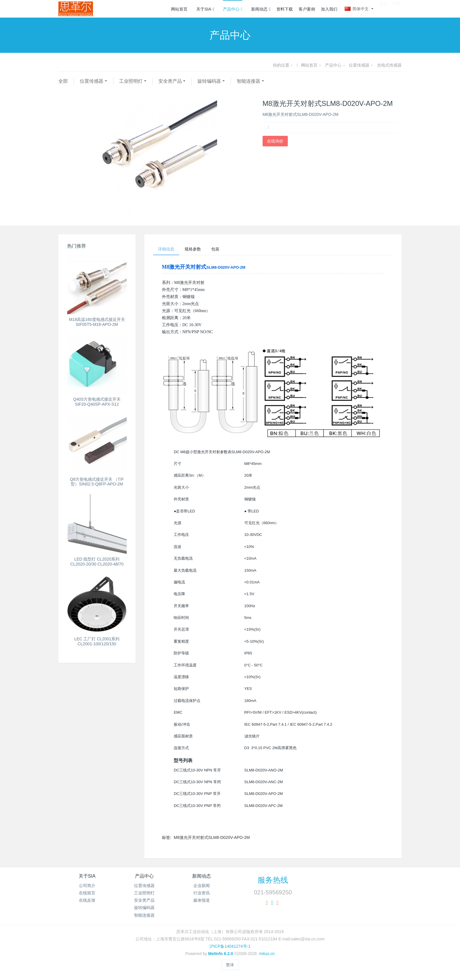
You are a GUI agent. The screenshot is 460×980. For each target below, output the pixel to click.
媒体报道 (202, 902)
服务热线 (273, 881)
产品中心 (233, 9)
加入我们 (329, 9)
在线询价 (275, 141)
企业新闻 (202, 887)
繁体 (230, 966)
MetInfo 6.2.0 (221, 955)
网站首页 (179, 9)
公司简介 (87, 887)
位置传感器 (359, 65)
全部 (63, 81)
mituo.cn (267, 955)
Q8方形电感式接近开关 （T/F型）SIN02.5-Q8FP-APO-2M (97, 482)
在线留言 (87, 894)
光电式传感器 (389, 65)
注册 (396, 9)
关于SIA (205, 9)
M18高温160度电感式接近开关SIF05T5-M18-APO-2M (97, 322)
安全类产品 (170, 81)
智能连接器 (248, 81)
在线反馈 (87, 902)
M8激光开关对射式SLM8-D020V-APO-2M (212, 839)
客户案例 (307, 9)
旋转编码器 (209, 81)
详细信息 (168, 250)
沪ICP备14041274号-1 (230, 948)
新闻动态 (261, 9)
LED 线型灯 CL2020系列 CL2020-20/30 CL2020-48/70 (97, 562)
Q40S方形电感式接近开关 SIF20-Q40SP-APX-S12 (97, 402)
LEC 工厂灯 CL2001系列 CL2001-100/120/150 (97, 641)
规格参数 (197, 250)
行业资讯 (202, 894)
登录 (383, 9)
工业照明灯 (131, 81)
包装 (222, 250)
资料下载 (285, 9)
